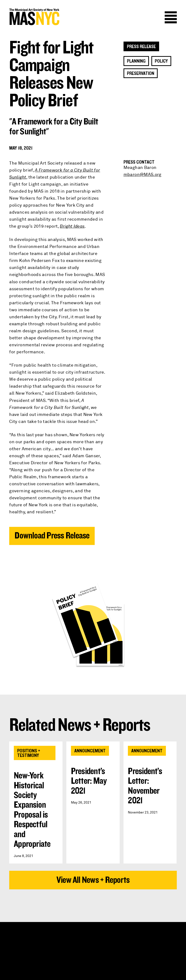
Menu (171, 17)
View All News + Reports (93, 880)
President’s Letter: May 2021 (89, 781)
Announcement (90, 751)
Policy (161, 61)
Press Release (141, 47)
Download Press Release (52, 536)
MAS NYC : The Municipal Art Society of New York (51, 17)
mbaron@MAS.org (143, 175)
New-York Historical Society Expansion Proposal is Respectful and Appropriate (32, 810)
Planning (136, 61)
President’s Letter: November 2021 (145, 786)
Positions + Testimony (29, 753)
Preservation (141, 73)
